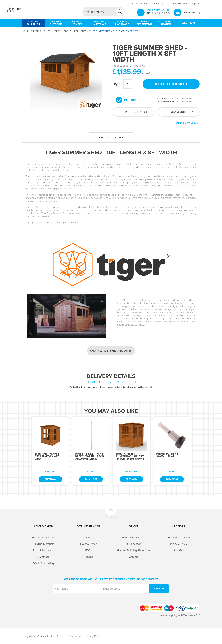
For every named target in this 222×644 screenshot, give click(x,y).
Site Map (179, 550)
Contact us (88, 537)
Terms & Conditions (179, 537)
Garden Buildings (40, 31)
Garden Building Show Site (134, 550)
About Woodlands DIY (134, 537)
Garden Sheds (60, 31)
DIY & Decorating (43, 563)
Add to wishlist (188, 123)
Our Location (180, 4)
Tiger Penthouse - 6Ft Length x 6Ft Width (48, 456)
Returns (88, 557)
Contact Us (158, 4)
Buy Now (50, 479)
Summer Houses (79, 31)
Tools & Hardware (43, 550)
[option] (66, 73)
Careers (134, 557)
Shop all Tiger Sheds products (111, 351)
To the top (111, 517)
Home (25, 31)
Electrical (43, 557)
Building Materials (43, 544)
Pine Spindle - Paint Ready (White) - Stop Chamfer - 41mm (90, 456)
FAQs (88, 550)
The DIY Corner (139, 4)
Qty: (115, 84)
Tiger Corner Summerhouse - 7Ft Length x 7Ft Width (130, 456)
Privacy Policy (179, 544)
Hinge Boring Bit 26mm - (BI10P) (169, 455)
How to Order (88, 544)
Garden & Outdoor (43, 537)
